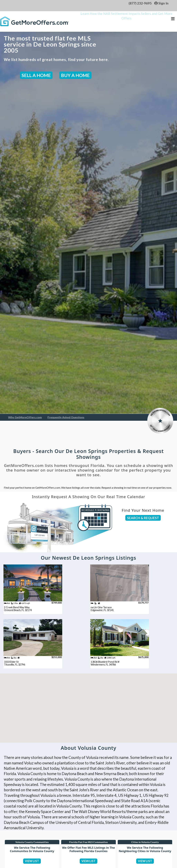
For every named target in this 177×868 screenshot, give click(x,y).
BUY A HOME (75, 75)
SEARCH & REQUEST (143, 518)
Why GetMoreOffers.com (25, 417)
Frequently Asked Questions (66, 417)
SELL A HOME (36, 75)
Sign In (161, 3)
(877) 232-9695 (140, 3)
